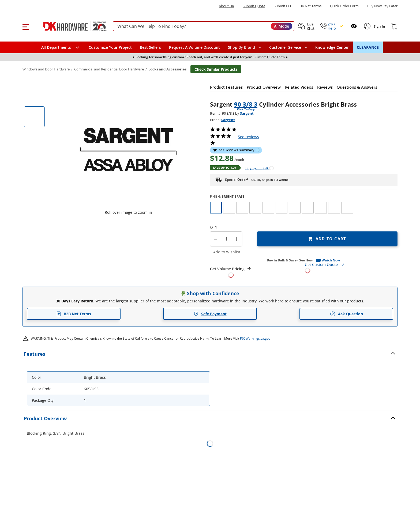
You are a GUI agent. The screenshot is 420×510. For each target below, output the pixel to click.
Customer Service (285, 47)
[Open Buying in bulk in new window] (258, 168)
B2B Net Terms (74, 314)
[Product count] (226, 239)
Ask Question (346, 314)
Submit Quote (254, 6)
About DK (226, 6)
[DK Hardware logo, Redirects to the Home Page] (69, 26)
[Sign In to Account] (379, 26)
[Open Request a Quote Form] (231, 272)
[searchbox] (204, 26)
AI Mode (282, 26)
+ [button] (237, 239)
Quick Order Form (344, 6)
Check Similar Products (216, 69)
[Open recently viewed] (354, 26)
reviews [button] (248, 137)
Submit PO (282, 6)
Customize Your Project (110, 47)
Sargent (247, 113)
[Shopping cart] (394, 26)
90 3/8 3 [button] (246, 104)
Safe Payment (210, 314)
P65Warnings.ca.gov (255, 338)
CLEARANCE (368, 47)
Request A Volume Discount (194, 47)
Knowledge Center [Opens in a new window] (332, 47)
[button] (26, 26)
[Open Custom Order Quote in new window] (351, 267)
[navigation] (288, 47)
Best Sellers (150, 47)
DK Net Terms (310, 6)
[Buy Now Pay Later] (382, 6)
